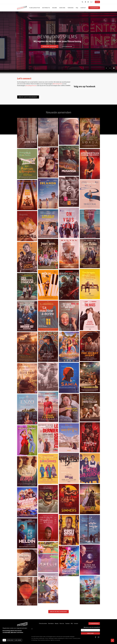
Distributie (46, 8)
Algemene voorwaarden (55, 640)
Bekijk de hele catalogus (59, 612)
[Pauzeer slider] (114, 68)
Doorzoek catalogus (50, 46)
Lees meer (18, 640)
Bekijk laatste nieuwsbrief (28, 97)
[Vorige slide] (106, 68)
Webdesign (51, 638)
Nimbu (79, 638)
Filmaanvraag (94, 8)
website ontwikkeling (58, 638)
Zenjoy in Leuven (68, 638)
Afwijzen (10, 640)
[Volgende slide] (110, 68)
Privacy (47, 638)
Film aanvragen (67, 46)
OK (4, 640)
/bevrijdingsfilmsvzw (31, 86)
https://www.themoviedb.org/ (44, 640)
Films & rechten (35, 8)
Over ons (62, 8)
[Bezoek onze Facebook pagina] (85, 2)
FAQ (77, 8)
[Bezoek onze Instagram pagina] (88, 2)
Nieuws (55, 8)
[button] (112, 640)
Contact (83, 8)
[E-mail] (90, 630)
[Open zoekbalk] (82, 2)
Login (97, 2)
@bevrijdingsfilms (57, 84)
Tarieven (71, 8)
